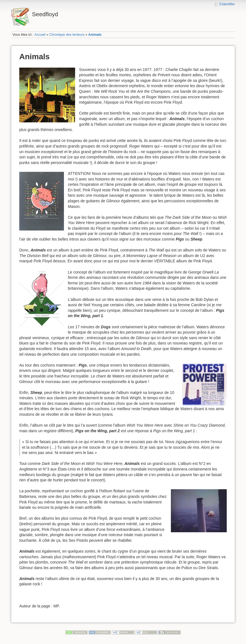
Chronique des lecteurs (67, 35)
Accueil (40, 35)
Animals (95, 35)
